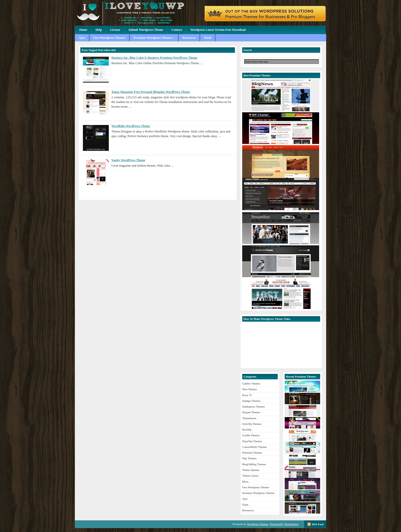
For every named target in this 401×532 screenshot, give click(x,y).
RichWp (247, 430)
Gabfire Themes (251, 383)
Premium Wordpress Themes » (154, 38)
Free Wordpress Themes (109, 38)
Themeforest (249, 418)
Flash (207, 38)
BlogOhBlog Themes (254, 464)
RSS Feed (318, 524)
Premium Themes (252, 453)
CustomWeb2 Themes (255, 447)
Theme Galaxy (250, 476)
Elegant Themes (251, 412)
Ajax (82, 38)
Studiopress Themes (253, 407)
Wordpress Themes (258, 524)
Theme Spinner (251, 470)
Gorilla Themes (251, 435)
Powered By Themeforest (284, 524)
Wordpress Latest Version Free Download (218, 30)
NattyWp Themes (252, 441)
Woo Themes (250, 389)
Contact (177, 30)
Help (99, 30)
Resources (189, 38)
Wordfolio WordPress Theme (131, 126)
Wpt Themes (249, 458)
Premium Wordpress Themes (138, 13)
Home (83, 30)
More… (247, 482)
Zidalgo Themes (251, 401)
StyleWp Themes (252, 424)
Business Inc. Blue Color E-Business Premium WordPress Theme (154, 58)
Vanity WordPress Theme (128, 160)
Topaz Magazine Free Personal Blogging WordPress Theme (151, 92)
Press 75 (247, 395)
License (115, 30)
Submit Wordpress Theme (146, 30)
